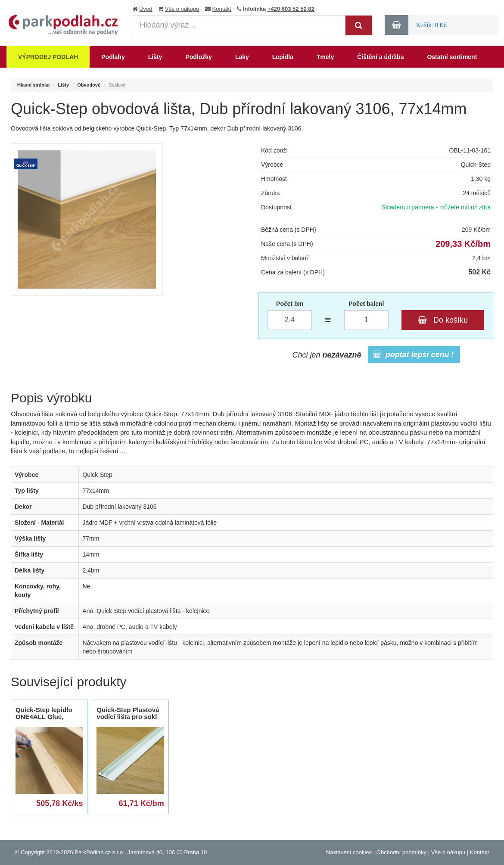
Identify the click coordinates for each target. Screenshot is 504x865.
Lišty (155, 57)
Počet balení (366, 304)
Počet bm (290, 304)
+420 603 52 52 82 (291, 9)
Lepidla (283, 57)
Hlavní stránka (33, 85)
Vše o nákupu (182, 9)
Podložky (198, 57)
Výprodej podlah (48, 57)
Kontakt (222, 9)
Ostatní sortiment (452, 57)
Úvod (146, 9)
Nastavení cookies (349, 852)
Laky (242, 57)
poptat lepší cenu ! (414, 355)
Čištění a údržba (380, 57)
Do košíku (443, 320)
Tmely (325, 57)
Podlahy (113, 57)
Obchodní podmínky (401, 852)
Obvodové (89, 85)
